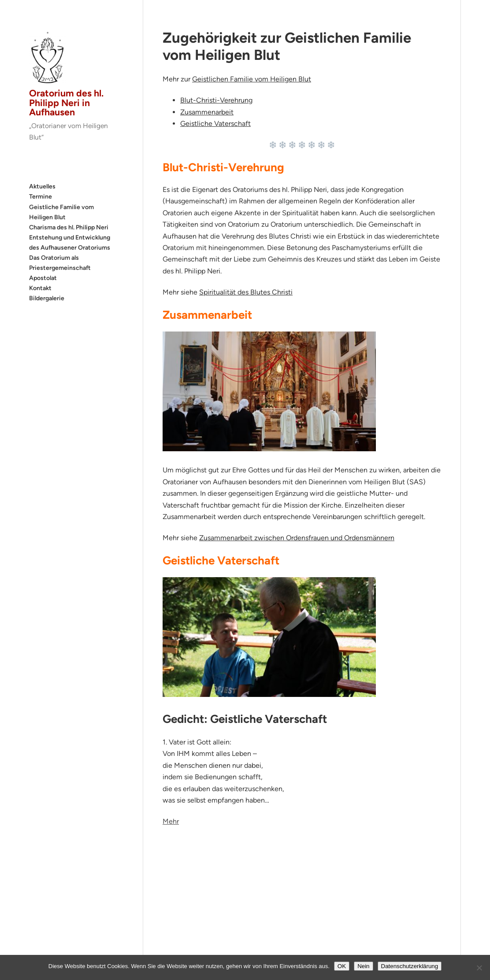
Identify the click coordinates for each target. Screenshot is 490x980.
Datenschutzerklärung (410, 966)
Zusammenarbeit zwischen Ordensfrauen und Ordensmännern (297, 538)
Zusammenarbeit (207, 112)
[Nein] (479, 968)
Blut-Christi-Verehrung (216, 100)
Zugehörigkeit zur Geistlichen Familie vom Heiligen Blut (287, 46)
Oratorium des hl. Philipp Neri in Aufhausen (66, 103)
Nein (363, 966)
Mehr (171, 821)
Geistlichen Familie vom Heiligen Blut (252, 79)
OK (342, 966)
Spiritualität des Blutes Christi (246, 292)
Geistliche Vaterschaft (215, 123)
